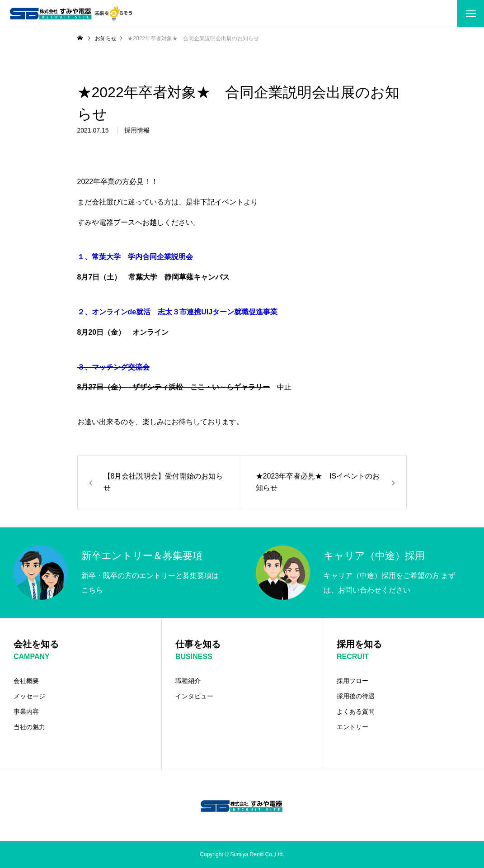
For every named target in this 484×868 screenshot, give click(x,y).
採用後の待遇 (356, 696)
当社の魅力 (29, 727)
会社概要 (26, 681)
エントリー (352, 727)
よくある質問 (356, 711)
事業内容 (26, 711)
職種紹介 (188, 681)
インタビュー (194, 696)
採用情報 (137, 133)
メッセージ (29, 696)
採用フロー (352, 681)
